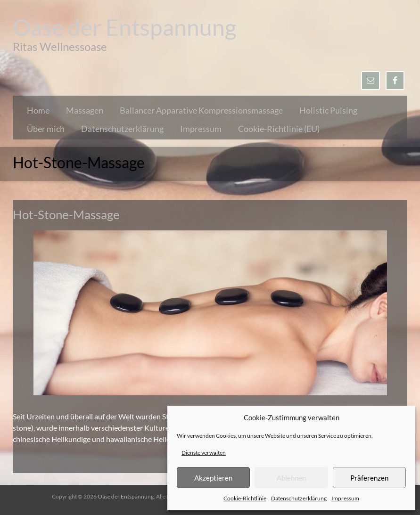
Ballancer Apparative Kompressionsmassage (201, 110)
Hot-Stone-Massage (66, 214)
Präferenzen (369, 478)
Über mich (46, 129)
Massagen (85, 110)
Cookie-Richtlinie (245, 498)
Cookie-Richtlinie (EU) (279, 129)
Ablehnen (291, 478)
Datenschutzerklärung (299, 498)
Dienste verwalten (204, 453)
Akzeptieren (213, 478)
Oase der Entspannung (125, 27)
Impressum (345, 498)
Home (38, 110)
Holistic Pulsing (328, 110)
